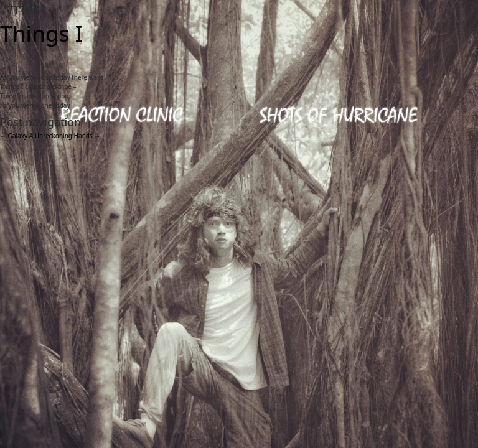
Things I (41, 33)
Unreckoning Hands (68, 136)
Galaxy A (16, 136)
